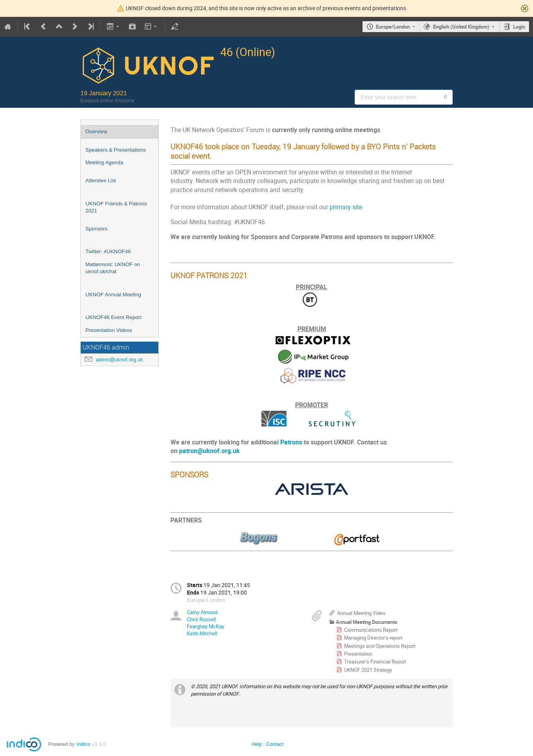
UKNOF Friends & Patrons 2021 (116, 207)
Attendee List (101, 180)
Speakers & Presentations (116, 150)
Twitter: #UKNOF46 (108, 251)
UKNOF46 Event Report (113, 317)
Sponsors (96, 229)
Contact (275, 744)
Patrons (291, 442)
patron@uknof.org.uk (209, 451)
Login (519, 27)
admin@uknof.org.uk (120, 360)
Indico (83, 744)
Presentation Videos (109, 330)
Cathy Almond (202, 612)
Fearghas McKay (206, 626)
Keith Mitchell (202, 633)
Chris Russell (201, 619)
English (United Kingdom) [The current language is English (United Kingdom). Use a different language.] (461, 27)
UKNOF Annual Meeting (113, 295)
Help (257, 744)
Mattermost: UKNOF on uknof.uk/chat (113, 268)
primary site (346, 207)
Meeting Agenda (104, 162)
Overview (96, 131)
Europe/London (393, 27)
